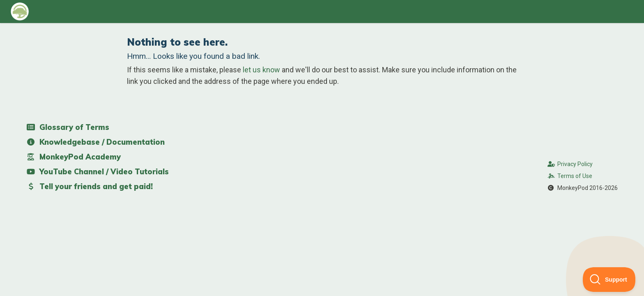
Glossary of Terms (68, 127)
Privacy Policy (570, 164)
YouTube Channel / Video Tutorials (98, 172)
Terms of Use (570, 176)
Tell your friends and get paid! (90, 186)
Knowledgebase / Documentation (95, 142)
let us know (261, 70)
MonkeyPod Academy (74, 157)
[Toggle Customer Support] (609, 280)
